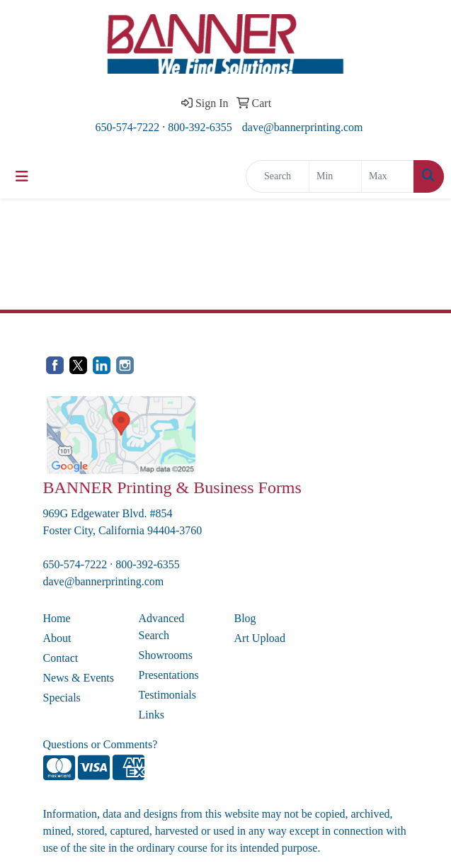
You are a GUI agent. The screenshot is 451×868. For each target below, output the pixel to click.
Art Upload (260, 638)
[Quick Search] (278, 176)
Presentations (169, 675)
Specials (62, 698)
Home (57, 618)
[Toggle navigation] (22, 176)
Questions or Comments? (101, 744)
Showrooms (166, 655)
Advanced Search (162, 627)
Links (152, 715)
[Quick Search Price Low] (335, 176)
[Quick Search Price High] (388, 176)
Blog (245, 618)
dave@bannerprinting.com (303, 127)
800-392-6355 (200, 127)
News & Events (79, 678)
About (57, 638)
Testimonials (168, 695)
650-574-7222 (128, 127)
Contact (61, 658)
